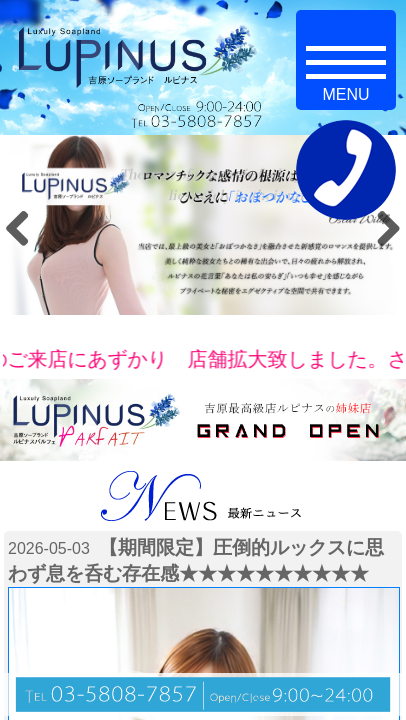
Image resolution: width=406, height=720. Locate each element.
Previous (25, 228)
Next (381, 228)
